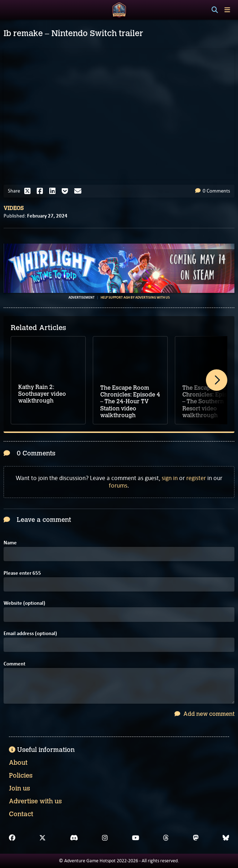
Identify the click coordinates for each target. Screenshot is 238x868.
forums (118, 485)
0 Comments (213, 191)
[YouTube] (136, 838)
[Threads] (166, 838)
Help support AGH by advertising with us (135, 298)
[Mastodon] (196, 838)
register (196, 478)
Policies (21, 775)
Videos (14, 208)
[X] (42, 838)
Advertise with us (35, 801)
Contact (21, 814)
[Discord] (74, 838)
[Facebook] (12, 838)
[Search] (215, 10)
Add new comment (204, 714)
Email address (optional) (30, 633)
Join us (19, 788)
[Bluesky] (226, 838)
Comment (14, 664)
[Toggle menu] (227, 10)
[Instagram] (105, 838)
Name (10, 543)
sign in (170, 478)
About (18, 763)
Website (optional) (24, 603)
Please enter (22, 573)
